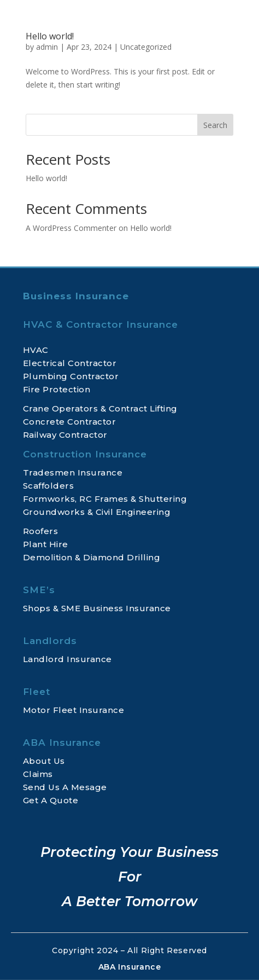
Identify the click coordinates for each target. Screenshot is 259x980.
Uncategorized (146, 47)
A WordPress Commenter (71, 228)
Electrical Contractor (70, 363)
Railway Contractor (65, 435)
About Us (44, 761)
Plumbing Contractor (71, 376)
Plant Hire (46, 544)
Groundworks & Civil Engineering (97, 512)
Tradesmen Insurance (73, 472)
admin (47, 47)
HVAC (36, 350)
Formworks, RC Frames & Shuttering (105, 499)
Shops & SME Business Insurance (97, 608)
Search (215, 125)
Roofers (41, 531)
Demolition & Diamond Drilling (92, 557)
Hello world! (50, 36)
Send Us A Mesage (65, 787)
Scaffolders (49, 486)
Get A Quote (51, 800)
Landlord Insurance (67, 659)
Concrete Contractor (70, 422)
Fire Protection (57, 389)
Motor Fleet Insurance (74, 710)
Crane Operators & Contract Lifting (100, 408)
